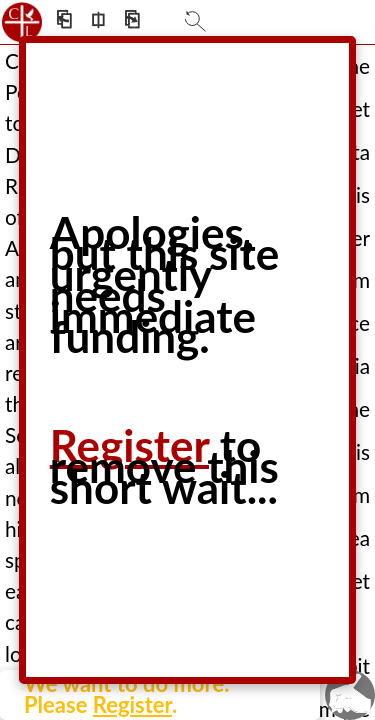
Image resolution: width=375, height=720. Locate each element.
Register (132, 704)
